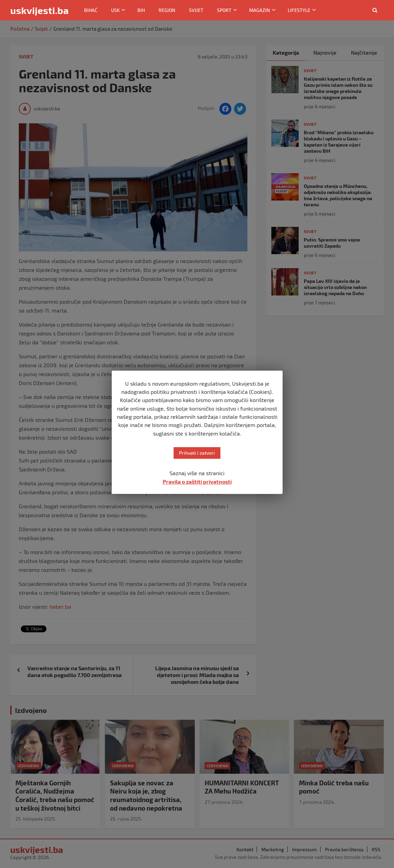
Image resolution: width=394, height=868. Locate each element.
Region (167, 10)
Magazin (260, 10)
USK (115, 10)
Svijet (196, 10)
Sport (224, 10)
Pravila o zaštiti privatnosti (197, 481)
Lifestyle (299, 10)
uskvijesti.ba (39, 10)
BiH (141, 10)
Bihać (91, 10)
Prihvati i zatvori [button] (197, 453)
